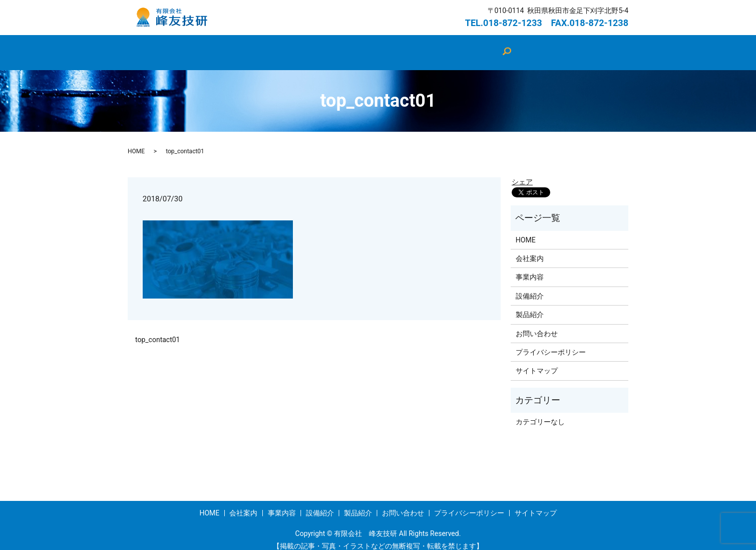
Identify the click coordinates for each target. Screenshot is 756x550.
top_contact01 (158, 330)
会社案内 (283, 47)
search (533, 48)
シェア (522, 172)
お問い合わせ (486, 47)
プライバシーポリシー (551, 343)
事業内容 (430, 47)
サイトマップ (537, 361)
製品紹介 (381, 47)
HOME (238, 47)
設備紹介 (332, 47)
